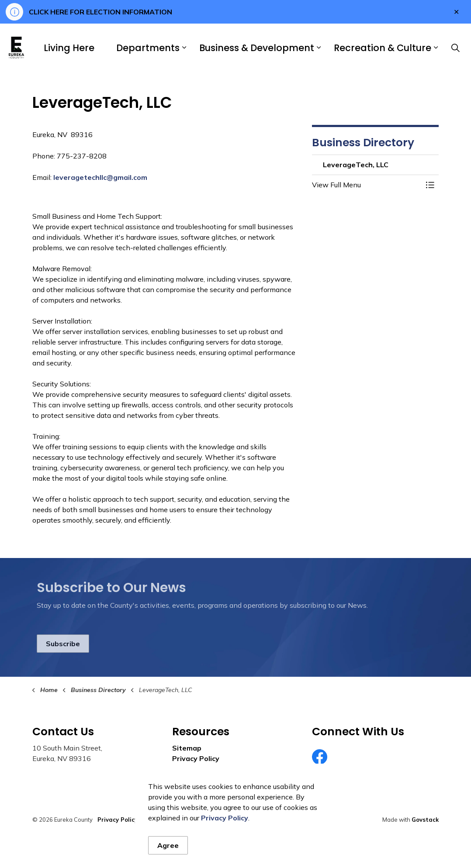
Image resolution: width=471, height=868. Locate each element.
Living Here (69, 48)
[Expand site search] (455, 48)
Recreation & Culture (383, 48)
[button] (367, 185)
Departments (148, 48)
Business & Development (257, 48)
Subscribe (63, 644)
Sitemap (187, 748)
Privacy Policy (196, 758)
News (182, 769)
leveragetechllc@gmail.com (100, 177)
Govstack (425, 820)
